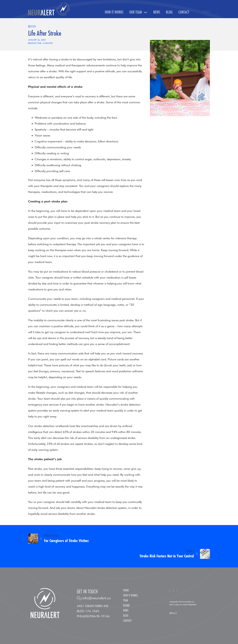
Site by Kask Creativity (179, 619)
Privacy (173, 613)
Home (126, 590)
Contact (184, 12)
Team (126, 601)
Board (126, 606)
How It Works (114, 12)
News (157, 12)
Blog (169, 12)
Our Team (136, 12)
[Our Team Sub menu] (145, 12)
